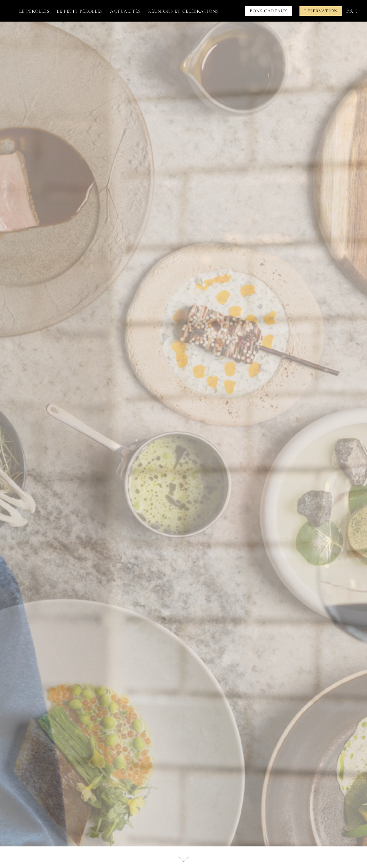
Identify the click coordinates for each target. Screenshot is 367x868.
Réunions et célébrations (183, 11)
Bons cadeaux (269, 11)
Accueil (9, 11)
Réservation (321, 11)
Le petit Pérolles (80, 11)
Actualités (125, 11)
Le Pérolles (34, 11)
